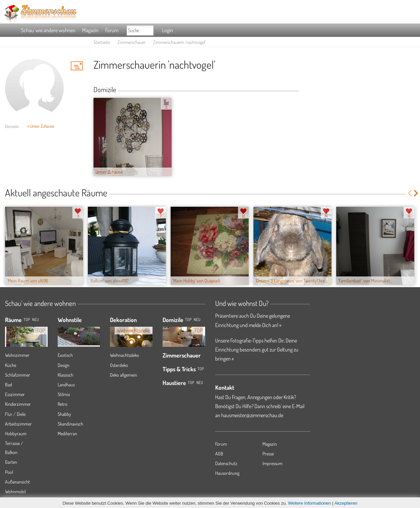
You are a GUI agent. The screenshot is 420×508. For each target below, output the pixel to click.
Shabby (64, 414)
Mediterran (67, 433)
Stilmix (64, 394)
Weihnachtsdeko (125, 355)
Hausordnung (227, 473)
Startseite (102, 42)
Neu (197, 320)
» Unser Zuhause (41, 126)
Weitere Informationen (309, 503)
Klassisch (66, 375)
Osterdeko (119, 365)
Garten (11, 462)
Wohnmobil (15, 491)
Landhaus (66, 385)
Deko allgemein (124, 375)
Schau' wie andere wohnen (48, 30)
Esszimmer (15, 394)
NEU (36, 320)
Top (188, 320)
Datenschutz (226, 463)
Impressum (273, 463)
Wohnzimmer (17, 355)
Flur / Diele (15, 414)
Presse (268, 454)
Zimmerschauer (132, 42)
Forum (112, 30)
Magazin (90, 30)
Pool (9, 472)
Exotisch (65, 355)
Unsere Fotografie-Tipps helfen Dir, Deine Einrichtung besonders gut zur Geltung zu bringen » (257, 350)
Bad (9, 385)
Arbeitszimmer (18, 424)
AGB (219, 454)
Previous (409, 193)
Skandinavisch (70, 424)
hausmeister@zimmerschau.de (252, 415)
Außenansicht (17, 482)
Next (416, 193)
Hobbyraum (16, 433)
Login (167, 30)
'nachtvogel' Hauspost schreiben (77, 66)
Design (64, 365)
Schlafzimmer (18, 375)
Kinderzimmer (18, 404)
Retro (63, 404)
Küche (11, 365)
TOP (27, 320)
